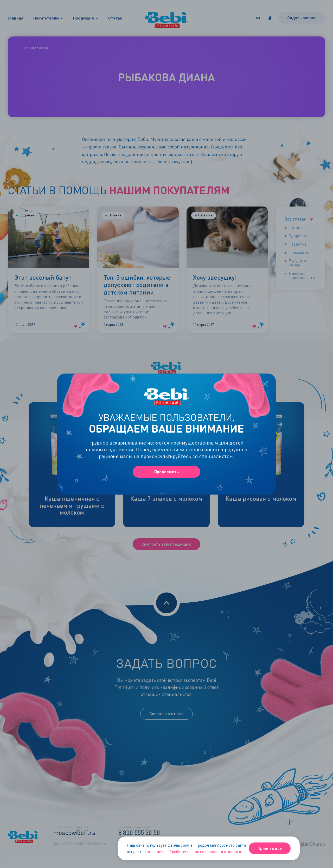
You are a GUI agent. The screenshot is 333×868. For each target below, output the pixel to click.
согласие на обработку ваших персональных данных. (194, 851)
